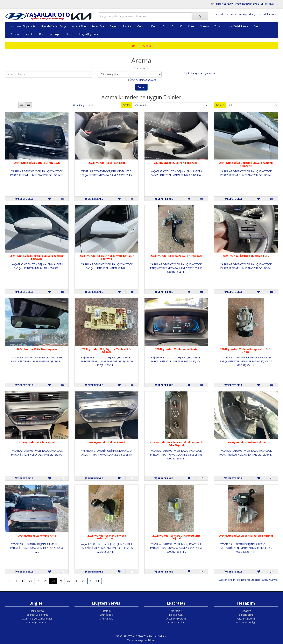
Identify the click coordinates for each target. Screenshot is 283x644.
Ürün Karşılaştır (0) (83, 105)
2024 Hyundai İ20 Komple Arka (37, 536)
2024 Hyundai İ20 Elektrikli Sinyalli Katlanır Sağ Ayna (246, 164)
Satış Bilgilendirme (37, 622)
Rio (41, 34)
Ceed (257, 26)
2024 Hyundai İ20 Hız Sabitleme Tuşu (246, 256)
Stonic (69, 34)
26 (76, 581)
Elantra (127, 26)
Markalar (176, 611)
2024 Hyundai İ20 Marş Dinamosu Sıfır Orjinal (176, 537)
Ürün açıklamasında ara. (141, 80)
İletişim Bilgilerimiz (89, 34)
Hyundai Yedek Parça (54, 26)
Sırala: (126, 105)
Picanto (29, 34)
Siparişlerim (246, 615)
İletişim (107, 611)
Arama (147, 46)
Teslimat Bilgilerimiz (37, 615)
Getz (140, 26)
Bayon (113, 26)
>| (98, 581)
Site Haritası (106, 619)
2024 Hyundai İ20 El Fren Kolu (107, 163)
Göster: (220, 105)
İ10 (162, 26)
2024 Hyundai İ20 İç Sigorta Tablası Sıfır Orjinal (107, 350)
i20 (171, 26)
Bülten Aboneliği (246, 622)
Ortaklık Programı (176, 619)
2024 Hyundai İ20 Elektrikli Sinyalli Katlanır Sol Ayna (106, 257)
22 (46, 581)
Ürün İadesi (106, 615)
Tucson (219, 26)
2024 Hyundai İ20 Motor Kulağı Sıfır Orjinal (246, 536)
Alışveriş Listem (246, 619)
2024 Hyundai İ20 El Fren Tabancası (176, 163)
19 (23, 581)
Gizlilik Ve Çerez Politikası (37, 619)
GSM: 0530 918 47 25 (247, 4)
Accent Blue (79, 26)
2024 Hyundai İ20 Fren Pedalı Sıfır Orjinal (176, 256)
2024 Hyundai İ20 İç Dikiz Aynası (37, 349)
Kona (191, 26)
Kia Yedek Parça (238, 26)
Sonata (204, 26)
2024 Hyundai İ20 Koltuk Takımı (246, 442)
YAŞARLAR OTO (124, 636)
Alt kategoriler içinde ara (199, 73)
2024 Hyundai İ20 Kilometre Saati (176, 349)
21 (38, 581)
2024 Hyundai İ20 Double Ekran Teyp (37, 163)
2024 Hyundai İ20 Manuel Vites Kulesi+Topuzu (107, 537)
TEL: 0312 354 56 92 (222, 4)
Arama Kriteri (141, 68)
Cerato (15, 34)
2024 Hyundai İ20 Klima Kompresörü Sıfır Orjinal (246, 350)
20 (31, 581)
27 (84, 581)
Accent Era (98, 26)
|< (9, 581)
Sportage (54, 34)
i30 (181, 26)
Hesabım (246, 611)
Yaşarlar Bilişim (147, 640)
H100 (152, 26)
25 (68, 581)
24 (61, 581)
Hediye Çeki (176, 615)
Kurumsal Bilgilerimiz (23, 26)
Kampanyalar (176, 622)
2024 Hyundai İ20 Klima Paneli (37, 442)
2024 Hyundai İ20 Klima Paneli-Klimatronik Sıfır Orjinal (176, 444)
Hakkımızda (37, 611)
